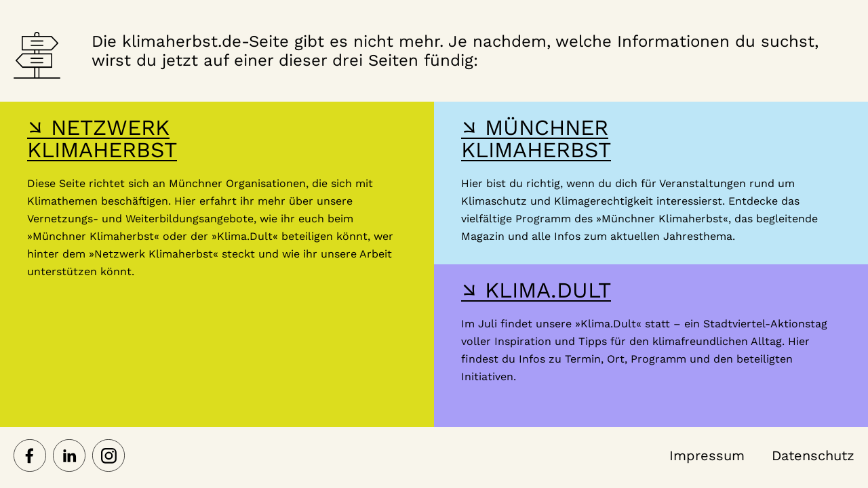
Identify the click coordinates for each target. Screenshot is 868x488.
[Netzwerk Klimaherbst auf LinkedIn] (69, 457)
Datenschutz (813, 455)
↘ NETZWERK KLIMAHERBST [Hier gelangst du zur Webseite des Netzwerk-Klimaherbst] (102, 139)
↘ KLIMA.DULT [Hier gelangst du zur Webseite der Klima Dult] (536, 290)
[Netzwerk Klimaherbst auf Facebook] (30, 457)
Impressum (707, 455)
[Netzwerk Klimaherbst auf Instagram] (108, 457)
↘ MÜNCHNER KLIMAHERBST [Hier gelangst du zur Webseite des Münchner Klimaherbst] (536, 139)
